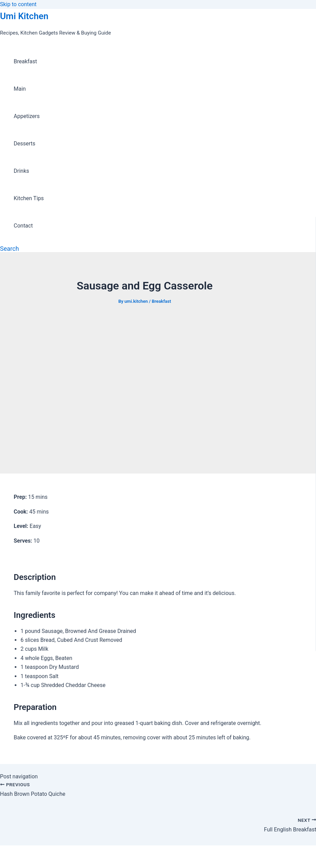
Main (20, 89)
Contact (23, 226)
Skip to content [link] (18, 4)
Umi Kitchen (24, 16)
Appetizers (27, 116)
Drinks (21, 171)
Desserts (24, 144)
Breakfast (25, 61)
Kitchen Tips (29, 198)
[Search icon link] (9, 249)
